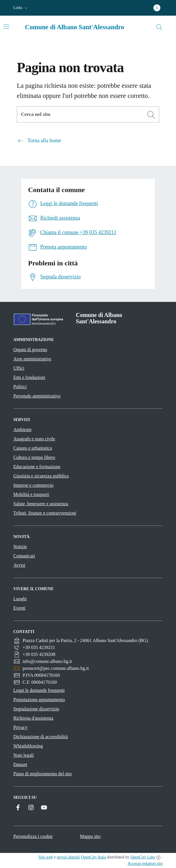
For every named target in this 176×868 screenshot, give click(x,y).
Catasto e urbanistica (33, 448)
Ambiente (22, 430)
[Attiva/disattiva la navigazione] (6, 27)
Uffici (19, 368)
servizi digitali (68, 857)
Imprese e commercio (33, 485)
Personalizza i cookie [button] (33, 836)
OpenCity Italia (94, 857)
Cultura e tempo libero (34, 457)
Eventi (19, 608)
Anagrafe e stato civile (34, 439)
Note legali (24, 755)
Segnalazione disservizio (36, 709)
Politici (20, 387)
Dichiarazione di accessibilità (41, 737)
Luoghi (20, 599)
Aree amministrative (32, 359)
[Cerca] (151, 115)
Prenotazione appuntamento (39, 700)
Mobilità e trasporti (31, 494)
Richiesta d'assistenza (33, 718)
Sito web (46, 857)
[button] (21, 8)
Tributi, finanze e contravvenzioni (45, 513)
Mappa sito (90, 836)
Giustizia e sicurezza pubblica (41, 476)
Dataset (20, 764)
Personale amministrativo (37, 396)
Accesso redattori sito (145, 864)
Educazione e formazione (37, 467)
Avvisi (19, 565)
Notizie (20, 547)
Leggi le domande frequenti (39, 690)
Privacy (20, 727)
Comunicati (24, 556)
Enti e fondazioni (29, 377)
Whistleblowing (28, 746)
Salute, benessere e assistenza (41, 504)
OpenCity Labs (143, 857)
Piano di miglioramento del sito (43, 774)
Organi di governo (30, 350)
